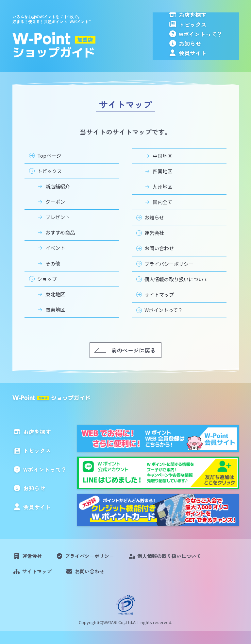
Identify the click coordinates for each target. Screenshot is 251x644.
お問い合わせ (159, 260)
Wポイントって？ (216, 41)
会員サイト (208, 65)
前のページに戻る (133, 362)
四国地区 (162, 183)
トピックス (208, 29)
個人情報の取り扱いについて (176, 291)
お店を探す (208, 17)
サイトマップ (159, 306)
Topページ (49, 167)
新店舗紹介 (58, 198)
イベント (55, 260)
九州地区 (162, 198)
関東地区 (55, 321)
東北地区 (55, 306)
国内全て (162, 214)
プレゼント (58, 229)
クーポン (55, 214)
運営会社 (154, 245)
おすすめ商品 (60, 244)
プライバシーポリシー (169, 276)
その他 (53, 275)
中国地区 (162, 168)
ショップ (47, 291)
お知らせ (205, 53)
